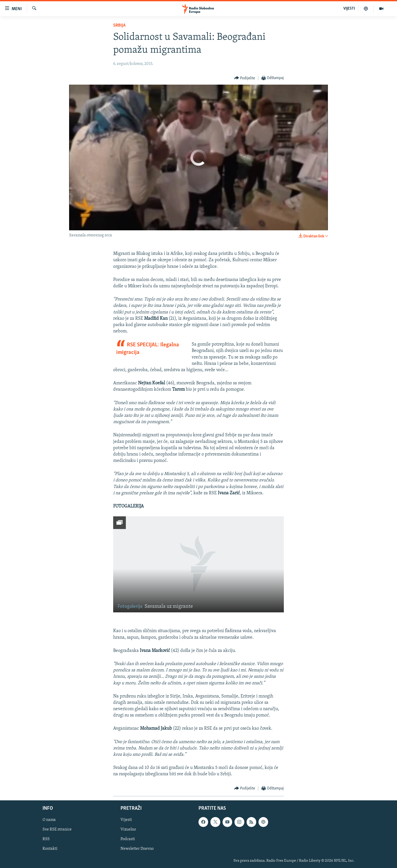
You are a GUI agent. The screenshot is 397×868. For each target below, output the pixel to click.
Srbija (119, 25)
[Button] (245, 78)
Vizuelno (128, 829)
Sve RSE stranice (57, 829)
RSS (46, 839)
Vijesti (126, 820)
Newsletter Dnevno (137, 849)
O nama (49, 820)
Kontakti (50, 849)
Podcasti (128, 839)
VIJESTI (349, 9)
